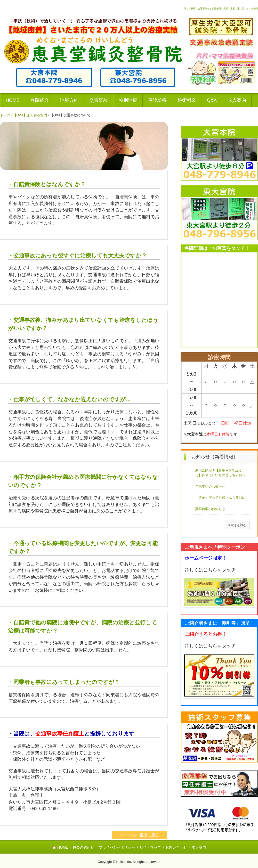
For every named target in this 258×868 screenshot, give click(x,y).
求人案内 (237, 100)
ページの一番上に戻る (140, 835)
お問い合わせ (176, 847)
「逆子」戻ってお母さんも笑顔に (220, 498)
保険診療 (157, 100)
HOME (13, 100)
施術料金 (187, 100)
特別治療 (128, 100)
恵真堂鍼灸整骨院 (30, 40)
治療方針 (69, 100)
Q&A (212, 100)
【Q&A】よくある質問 (30, 115)
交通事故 (99, 100)
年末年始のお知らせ (210, 486)
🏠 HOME (60, 847)
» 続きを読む (237, 525)
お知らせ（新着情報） (215, 457)
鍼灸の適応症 (84, 847)
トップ (5, 115)
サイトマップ (150, 847)
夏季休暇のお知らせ (210, 509)
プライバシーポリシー (117, 847)
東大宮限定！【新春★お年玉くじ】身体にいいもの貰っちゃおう (220, 473)
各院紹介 (40, 100)
